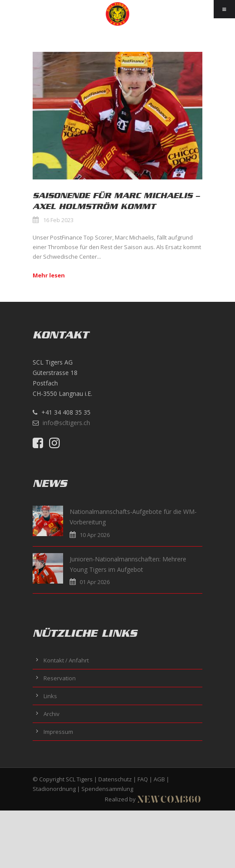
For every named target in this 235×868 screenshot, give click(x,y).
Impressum (58, 732)
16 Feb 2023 (58, 220)
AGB (159, 779)
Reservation (60, 678)
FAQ (143, 779)
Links (50, 696)
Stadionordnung (54, 789)
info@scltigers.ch (66, 423)
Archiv (52, 714)
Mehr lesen (49, 275)
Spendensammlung (107, 789)
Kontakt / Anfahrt (66, 660)
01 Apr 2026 (95, 582)
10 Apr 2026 (95, 535)
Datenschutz (115, 779)
